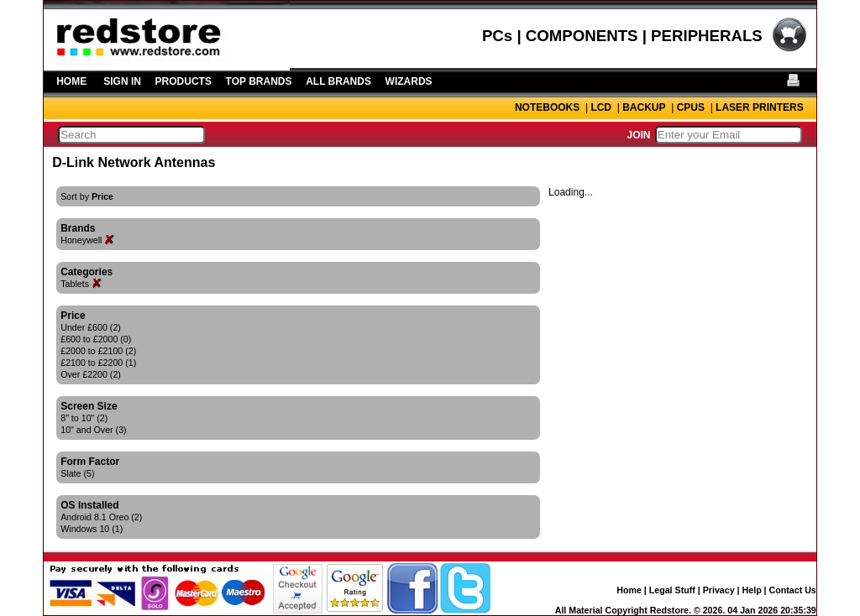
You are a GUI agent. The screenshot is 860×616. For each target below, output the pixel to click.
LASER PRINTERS (760, 107)
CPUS (691, 107)
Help (752, 590)
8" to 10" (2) (84, 418)
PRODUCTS (184, 81)
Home (629, 590)
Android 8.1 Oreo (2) (101, 517)
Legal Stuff (672, 590)
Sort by (87, 196)
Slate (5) (77, 473)
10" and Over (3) (93, 430)
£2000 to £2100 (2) (98, 351)
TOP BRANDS (259, 81)
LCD (601, 107)
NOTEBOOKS (547, 107)
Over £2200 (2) (91, 374)
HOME (71, 81)
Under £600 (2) (91, 327)
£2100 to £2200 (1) (98, 363)
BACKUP (644, 107)
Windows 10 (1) (92, 529)
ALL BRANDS (338, 81)
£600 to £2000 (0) (96, 339)
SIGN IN (122, 81)
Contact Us (793, 590)
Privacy (719, 590)
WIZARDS (409, 81)
